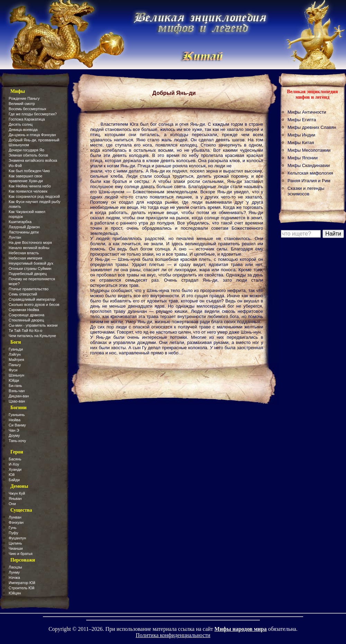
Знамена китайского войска (33, 160)
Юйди (14, 380)
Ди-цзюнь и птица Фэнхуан (32, 135)
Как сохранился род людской (34, 196)
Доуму (14, 435)
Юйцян (15, 593)
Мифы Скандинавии (309, 165)
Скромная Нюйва (24, 310)
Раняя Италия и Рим (309, 181)
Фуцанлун (17, 538)
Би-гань (15, 386)
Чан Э (14, 430)
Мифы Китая (301, 143)
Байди (14, 480)
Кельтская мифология (310, 173)
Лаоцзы (15, 567)
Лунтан (15, 237)
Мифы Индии (301, 135)
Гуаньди (16, 349)
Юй (12, 475)
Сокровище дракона (26, 315)
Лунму (14, 572)
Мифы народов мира (241, 629)
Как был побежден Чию (29, 171)
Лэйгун (15, 354)
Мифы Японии (303, 158)
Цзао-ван (17, 401)
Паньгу (15, 365)
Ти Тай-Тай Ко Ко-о (25, 330)
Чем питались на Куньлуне (32, 336)
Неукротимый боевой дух (31, 263)
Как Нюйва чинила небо (30, 186)
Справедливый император (32, 299)
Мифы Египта (302, 120)
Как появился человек (28, 191)
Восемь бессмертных (28, 109)
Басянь (15, 459)
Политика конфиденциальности (173, 635)
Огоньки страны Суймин (30, 268)
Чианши (16, 548)
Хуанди (15, 469)
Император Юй (22, 583)
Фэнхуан (16, 522)
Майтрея (16, 360)
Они (12, 504)
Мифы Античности (307, 112)
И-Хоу (14, 464)
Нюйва (15, 420)
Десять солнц (21, 124)
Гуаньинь (17, 415)
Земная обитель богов (28, 155)
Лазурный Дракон (24, 227)
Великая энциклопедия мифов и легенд (312, 94)
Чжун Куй (17, 493)
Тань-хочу (17, 441)
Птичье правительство (29, 289)
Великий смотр (22, 104)
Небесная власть (24, 253)
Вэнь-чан (17, 391)
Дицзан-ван (19, 396)
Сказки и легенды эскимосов (306, 191)
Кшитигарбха (20, 222)
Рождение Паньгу (24, 98)
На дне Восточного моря (30, 242)
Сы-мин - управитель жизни (33, 325)
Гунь (13, 528)
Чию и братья (21, 554)
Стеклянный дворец (26, 320)
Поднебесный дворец (28, 274)
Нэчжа (14, 577)
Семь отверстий (23, 294)
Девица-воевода (23, 130)
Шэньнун (16, 375)
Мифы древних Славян (312, 127)
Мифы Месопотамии (309, 150)
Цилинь (15, 543)
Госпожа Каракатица (27, 119)
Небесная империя (25, 258)
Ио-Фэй (15, 166)
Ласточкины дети (24, 232)
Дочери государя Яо (26, 150)
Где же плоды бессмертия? (33, 114)
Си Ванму (17, 425)
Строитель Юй (22, 588)
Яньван (15, 499)
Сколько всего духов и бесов (34, 305)
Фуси (13, 370)
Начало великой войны (29, 248)
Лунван (15, 517)
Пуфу (13, 533)
